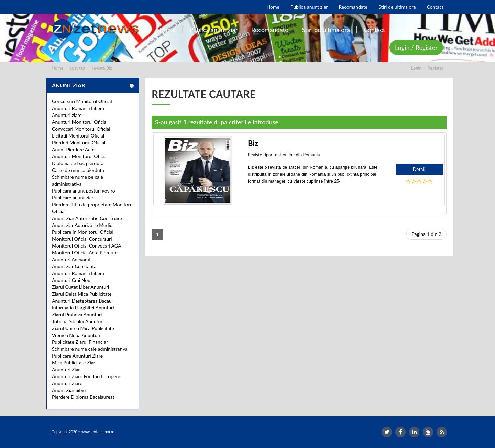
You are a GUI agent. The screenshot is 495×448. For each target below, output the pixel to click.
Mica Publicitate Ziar (74, 363)
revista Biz (102, 68)
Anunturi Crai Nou (71, 280)
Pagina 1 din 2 (426, 234)
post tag (77, 68)
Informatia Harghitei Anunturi (83, 308)
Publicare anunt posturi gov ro (84, 191)
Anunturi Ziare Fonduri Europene (87, 376)
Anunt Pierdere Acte (73, 149)
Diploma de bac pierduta (78, 163)
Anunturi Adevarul (71, 259)
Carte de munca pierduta (78, 170)
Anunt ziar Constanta (74, 266)
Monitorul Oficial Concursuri (82, 239)
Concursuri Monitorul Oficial (82, 101)
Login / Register (416, 47)
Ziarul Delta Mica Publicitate (82, 294)
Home (58, 68)
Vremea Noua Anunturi (76, 335)
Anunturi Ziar (66, 369)
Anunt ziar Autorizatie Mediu (82, 225)
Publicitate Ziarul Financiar (80, 342)
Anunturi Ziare (67, 383)
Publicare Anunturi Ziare (77, 356)
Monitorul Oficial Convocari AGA (87, 246)
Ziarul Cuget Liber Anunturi (80, 287)
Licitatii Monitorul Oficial (78, 136)
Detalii (420, 169)
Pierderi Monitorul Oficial (79, 143)
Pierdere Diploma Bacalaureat (83, 397)
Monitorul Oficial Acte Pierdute (85, 253)
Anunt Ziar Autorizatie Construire (87, 218)
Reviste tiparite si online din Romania (284, 155)
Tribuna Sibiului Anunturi (78, 321)
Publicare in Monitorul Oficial (83, 232)
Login (416, 68)
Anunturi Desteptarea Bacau (82, 301)
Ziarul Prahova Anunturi (77, 314)
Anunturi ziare (67, 115)
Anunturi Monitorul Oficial (80, 122)
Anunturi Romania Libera (78, 108)
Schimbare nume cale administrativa (90, 349)
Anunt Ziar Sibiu (69, 390)
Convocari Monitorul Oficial (81, 129)
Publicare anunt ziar (73, 198)
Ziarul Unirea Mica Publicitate (83, 328)
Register (436, 68)
